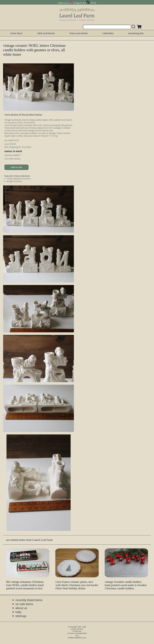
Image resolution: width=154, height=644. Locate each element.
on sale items (24, 604)
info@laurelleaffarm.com (77, 638)
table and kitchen (46, 33)
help (18, 612)
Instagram (78, 3)
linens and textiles (79, 33)
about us (21, 608)
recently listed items (29, 600)
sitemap (21, 616)
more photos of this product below (23, 115)
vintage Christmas (14, 181)
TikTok (93, 3)
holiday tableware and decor (19, 179)
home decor (17, 33)
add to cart (17, 167)
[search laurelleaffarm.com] (134, 27)
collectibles (108, 33)
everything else (136, 33)
